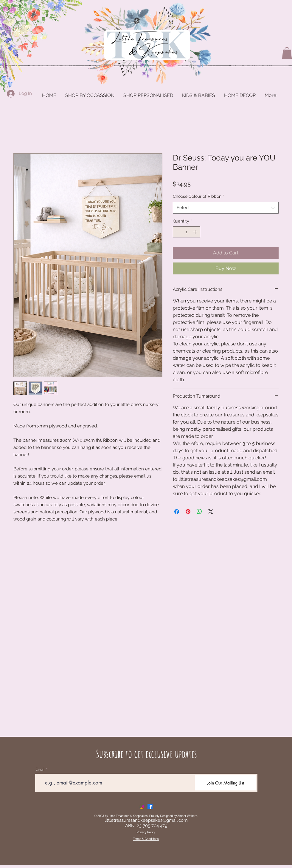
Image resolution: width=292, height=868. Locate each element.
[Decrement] (177, 232)
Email (40, 769)
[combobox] (226, 208)
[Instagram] (142, 807)
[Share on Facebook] (177, 512)
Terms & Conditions (146, 839)
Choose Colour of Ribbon (198, 196)
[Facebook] (150, 807)
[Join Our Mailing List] (225, 783)
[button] (287, 53)
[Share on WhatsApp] (199, 512)
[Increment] (196, 232)
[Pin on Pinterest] (188, 512)
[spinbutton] (187, 232)
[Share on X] (211, 512)
